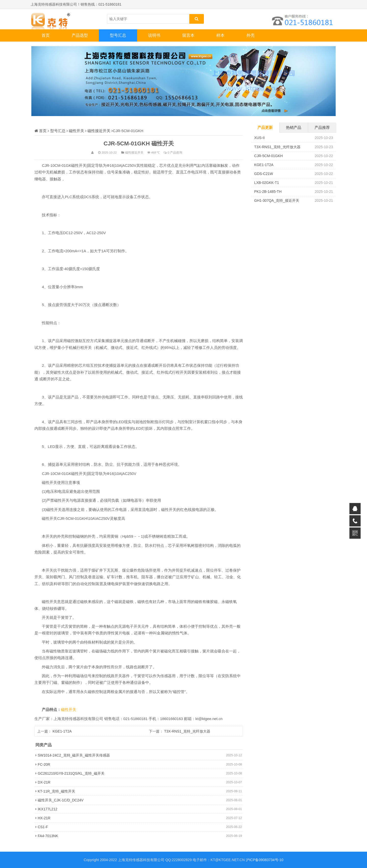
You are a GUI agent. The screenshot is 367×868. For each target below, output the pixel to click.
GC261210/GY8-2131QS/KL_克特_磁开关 (71, 773)
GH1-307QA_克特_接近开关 (277, 200)
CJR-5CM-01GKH (268, 156)
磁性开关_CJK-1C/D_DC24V (61, 800)
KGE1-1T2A (62, 731)
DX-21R (44, 782)
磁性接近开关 (99, 131)
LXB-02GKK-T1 (266, 183)
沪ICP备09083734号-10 (265, 860)
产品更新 (265, 127)
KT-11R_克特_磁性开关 (56, 791)
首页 (46, 35)
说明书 (154, 35)
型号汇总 (118, 35)
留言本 (188, 35)
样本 (220, 35)
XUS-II (259, 138)
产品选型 (80, 35)
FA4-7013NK (48, 836)
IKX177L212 (48, 809)
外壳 (251, 35)
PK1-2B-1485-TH (268, 192)
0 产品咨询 (175, 152)
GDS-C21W (264, 174)
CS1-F (43, 827)
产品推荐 (322, 127)
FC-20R (44, 764)
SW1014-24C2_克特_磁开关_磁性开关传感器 (74, 755)
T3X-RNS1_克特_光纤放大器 (187, 731)
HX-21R (44, 818)
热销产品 (294, 127)
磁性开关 (76, 131)
